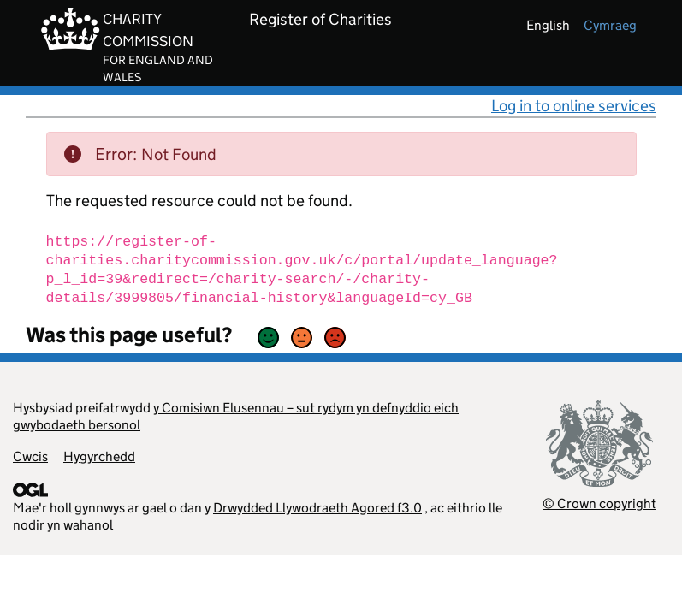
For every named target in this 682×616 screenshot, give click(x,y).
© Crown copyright (599, 503)
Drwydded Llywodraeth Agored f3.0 (317, 508)
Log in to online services (574, 106)
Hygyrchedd (99, 456)
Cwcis (30, 456)
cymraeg (610, 25)
